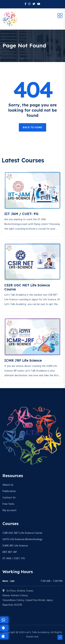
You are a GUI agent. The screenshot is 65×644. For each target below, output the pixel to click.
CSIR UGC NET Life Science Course (22, 533)
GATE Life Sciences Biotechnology (22, 539)
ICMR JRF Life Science (15, 546)
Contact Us (9, 498)
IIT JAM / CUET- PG (14, 559)
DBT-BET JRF (10, 552)
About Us (8, 485)
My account (9, 510)
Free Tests (8, 504)
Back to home (32, 128)
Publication (9, 491)
